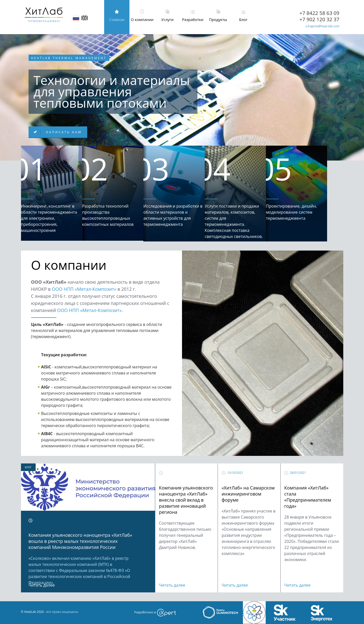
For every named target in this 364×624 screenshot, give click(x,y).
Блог (243, 19)
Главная (117, 19)
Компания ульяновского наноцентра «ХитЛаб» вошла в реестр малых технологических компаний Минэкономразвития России (80, 541)
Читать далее (42, 585)
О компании (142, 19)
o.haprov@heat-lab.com (323, 26)
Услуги (167, 19)
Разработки (193, 19)
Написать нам (63, 132)
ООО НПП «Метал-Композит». (90, 310)
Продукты (218, 19)
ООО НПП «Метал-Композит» (84, 289)
